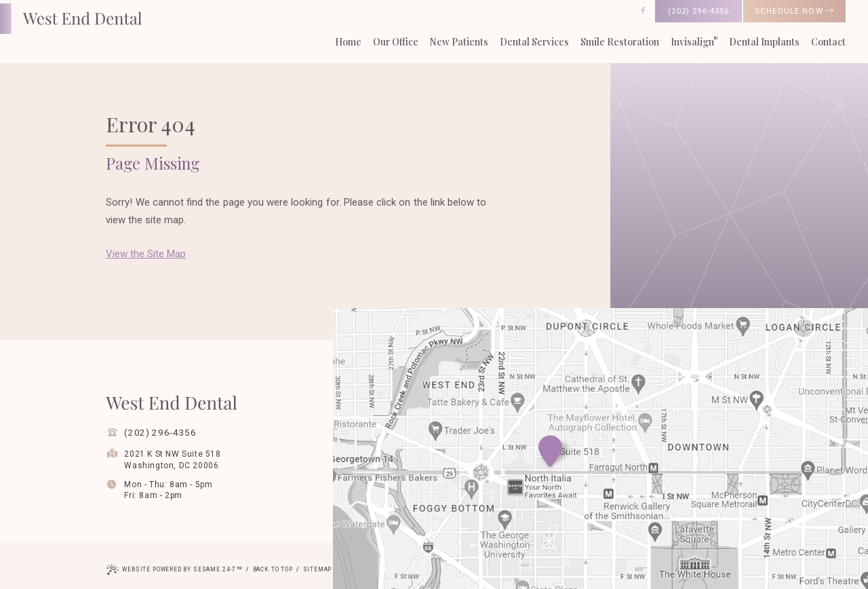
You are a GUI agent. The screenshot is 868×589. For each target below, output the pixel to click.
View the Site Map (146, 254)
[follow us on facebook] (643, 11)
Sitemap (318, 569)
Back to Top (273, 569)
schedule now (794, 11)
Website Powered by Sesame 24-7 (175, 571)
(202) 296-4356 (698, 11)
